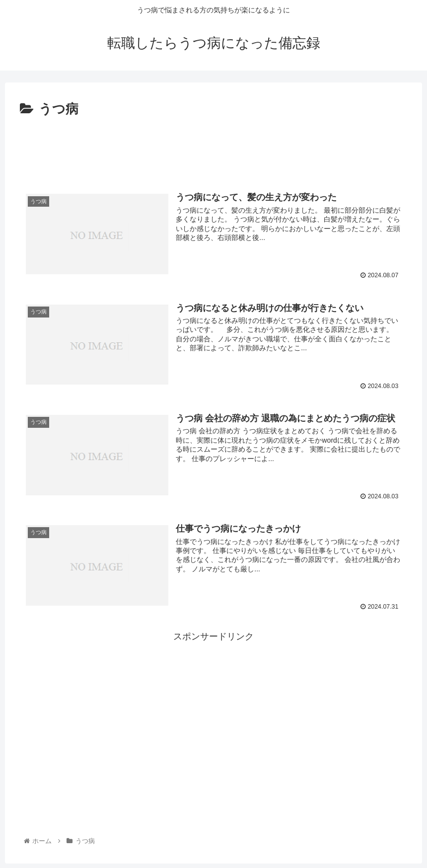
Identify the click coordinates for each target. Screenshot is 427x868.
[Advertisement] (213, 148)
